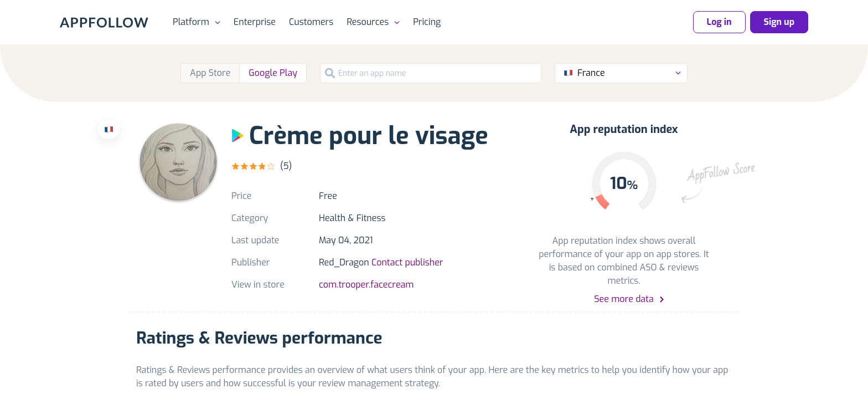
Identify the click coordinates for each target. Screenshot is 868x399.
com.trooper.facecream (366, 285)
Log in (719, 22)
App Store (210, 73)
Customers (311, 22)
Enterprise (255, 22)
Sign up (779, 22)
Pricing (427, 22)
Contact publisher (407, 262)
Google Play (273, 73)
